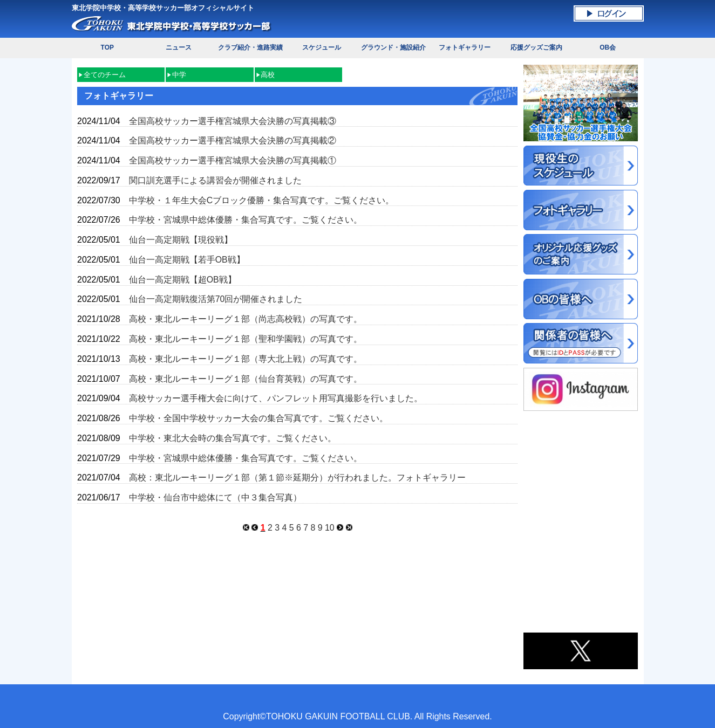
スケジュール (322, 47)
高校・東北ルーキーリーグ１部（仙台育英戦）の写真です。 (246, 379)
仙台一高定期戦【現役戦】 (181, 240)
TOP (107, 47)
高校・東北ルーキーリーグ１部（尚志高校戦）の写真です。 (246, 319)
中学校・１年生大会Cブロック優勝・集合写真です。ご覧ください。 (261, 200)
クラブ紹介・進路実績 (250, 47)
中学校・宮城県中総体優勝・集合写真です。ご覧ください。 (246, 220)
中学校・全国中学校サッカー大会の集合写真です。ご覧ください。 (258, 418)
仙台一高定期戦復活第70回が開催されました (216, 299)
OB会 (608, 47)
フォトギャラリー (465, 47)
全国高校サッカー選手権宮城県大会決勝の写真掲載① (233, 160)
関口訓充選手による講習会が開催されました (215, 180)
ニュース (179, 47)
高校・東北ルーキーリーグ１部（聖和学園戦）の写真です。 (246, 339)
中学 (179, 75)
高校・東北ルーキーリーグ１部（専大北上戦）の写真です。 (246, 359)
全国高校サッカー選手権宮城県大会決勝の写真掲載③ (233, 121)
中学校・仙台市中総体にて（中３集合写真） (215, 497)
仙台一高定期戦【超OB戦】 (183, 280)
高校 (268, 75)
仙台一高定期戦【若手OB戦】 (187, 260)
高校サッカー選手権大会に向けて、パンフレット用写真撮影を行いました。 (276, 398)
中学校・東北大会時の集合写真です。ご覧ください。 (233, 438)
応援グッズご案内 (536, 47)
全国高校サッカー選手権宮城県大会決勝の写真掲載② (233, 140)
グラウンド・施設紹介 (393, 47)
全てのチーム (105, 75)
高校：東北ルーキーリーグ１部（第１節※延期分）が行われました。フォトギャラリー (297, 478)
